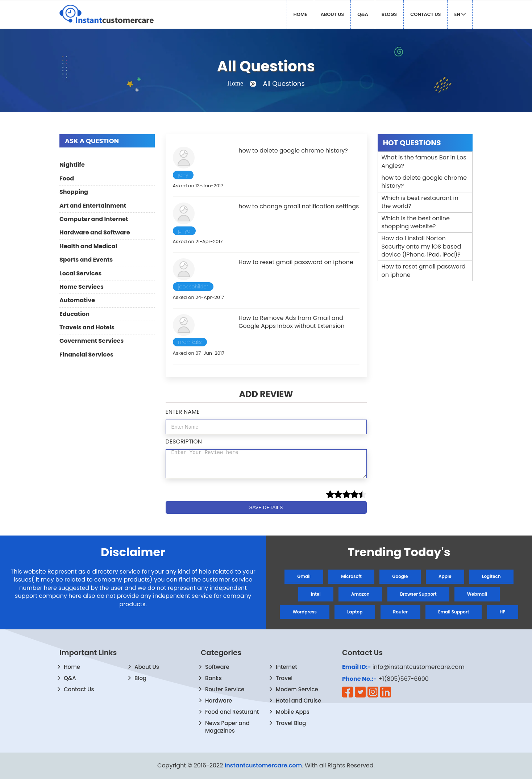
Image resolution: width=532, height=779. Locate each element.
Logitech (491, 576)
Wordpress (304, 612)
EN (460, 14)
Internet (286, 667)
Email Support (454, 612)
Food (67, 178)
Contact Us (425, 14)
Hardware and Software (95, 232)
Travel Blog (291, 723)
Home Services (82, 287)
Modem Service (297, 689)
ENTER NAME (183, 412)
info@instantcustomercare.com (419, 667)
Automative (77, 300)
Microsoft (351, 576)
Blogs (389, 14)
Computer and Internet (94, 219)
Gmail (304, 576)
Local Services (80, 273)
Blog (140, 678)
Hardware (219, 701)
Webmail (477, 594)
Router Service (225, 689)
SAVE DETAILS (266, 507)
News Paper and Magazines (227, 727)
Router (400, 612)
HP (503, 612)
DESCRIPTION (184, 441)
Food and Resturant (232, 712)
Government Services (92, 341)
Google (400, 576)
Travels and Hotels (87, 327)
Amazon (360, 594)
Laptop (355, 612)
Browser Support (418, 594)
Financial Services (86, 355)
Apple (445, 576)
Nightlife (72, 165)
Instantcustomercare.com (263, 765)
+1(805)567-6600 (404, 679)
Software (217, 667)
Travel (284, 678)
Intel (316, 594)
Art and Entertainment (93, 206)
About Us (332, 14)
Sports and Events (86, 260)
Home (300, 14)
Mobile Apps (293, 712)
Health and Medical (88, 246)
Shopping (74, 192)
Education (74, 314)
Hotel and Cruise (298, 701)
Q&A (363, 14)
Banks (213, 678)
